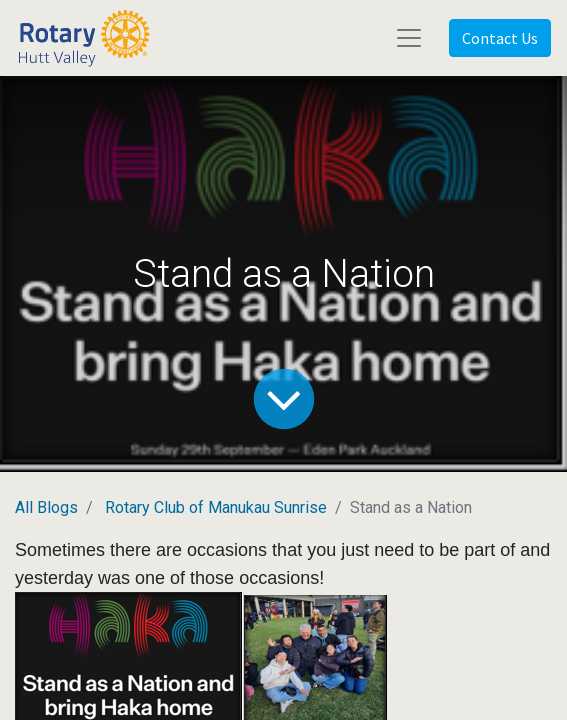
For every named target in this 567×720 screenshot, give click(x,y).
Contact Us (500, 38)
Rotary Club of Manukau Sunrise (216, 507)
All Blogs (46, 507)
